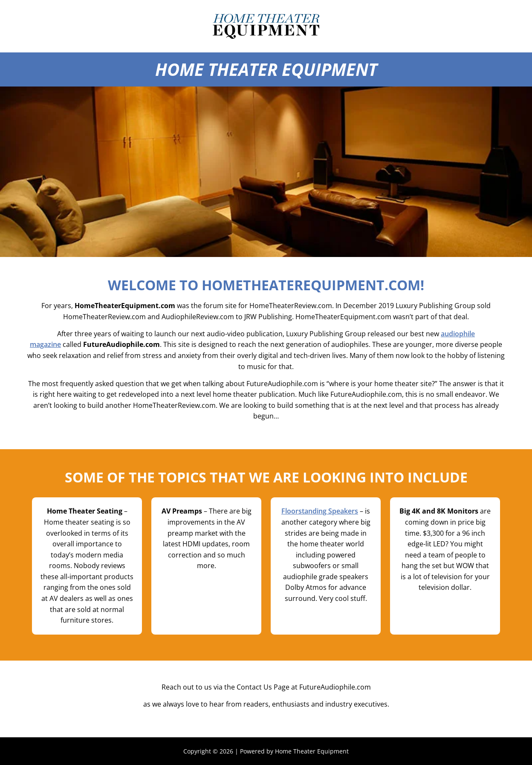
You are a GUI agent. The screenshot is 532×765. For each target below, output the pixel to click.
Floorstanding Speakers (320, 511)
